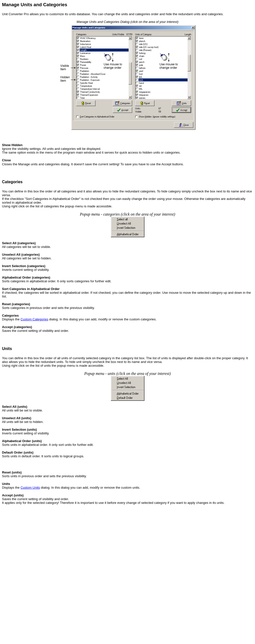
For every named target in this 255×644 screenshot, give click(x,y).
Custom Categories (34, 319)
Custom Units (30, 488)
